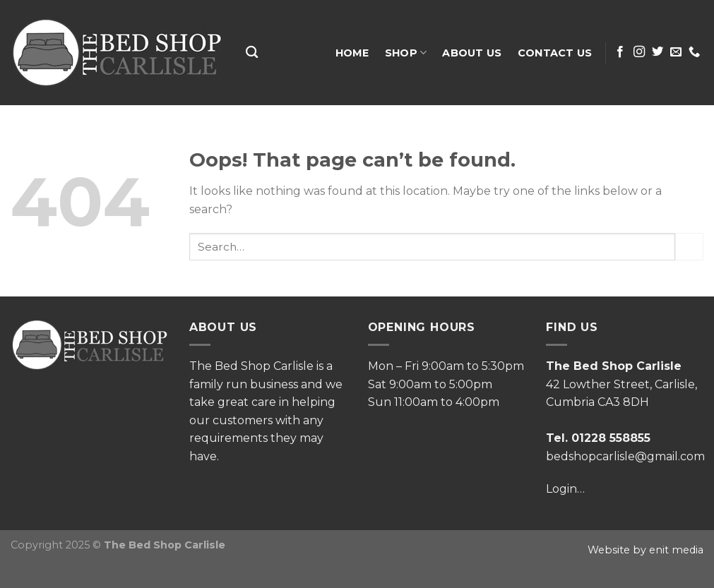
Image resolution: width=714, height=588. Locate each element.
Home (352, 53)
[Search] (252, 53)
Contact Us (555, 53)
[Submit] (689, 247)
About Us (472, 53)
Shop (406, 53)
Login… (565, 489)
